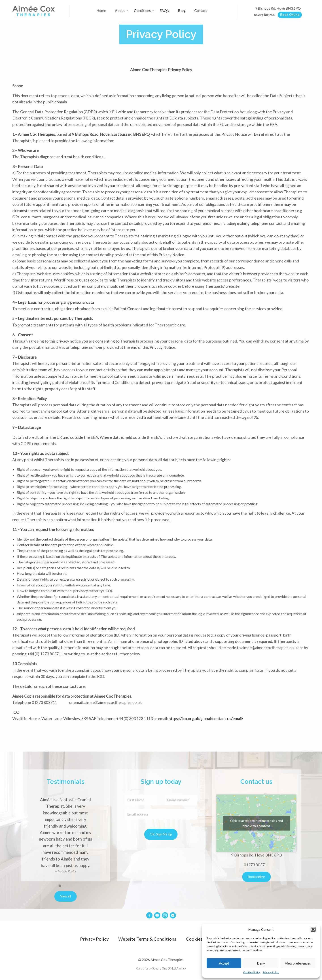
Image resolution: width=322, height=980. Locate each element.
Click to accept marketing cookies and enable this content (256, 823)
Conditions (142, 10)
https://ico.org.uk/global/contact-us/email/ (206, 719)
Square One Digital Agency (169, 968)
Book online (256, 877)
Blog (182, 10)
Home (101, 10)
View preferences (298, 963)
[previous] (33, 837)
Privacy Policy (271, 972)
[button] (313, 929)
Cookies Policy (252, 972)
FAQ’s (164, 10)
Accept (224, 963)
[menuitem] (103, 11)
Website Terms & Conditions (147, 939)
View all (66, 896)
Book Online (290, 15)
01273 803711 (264, 15)
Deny (261, 963)
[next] (99, 837)
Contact (201, 10)
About (120, 10)
